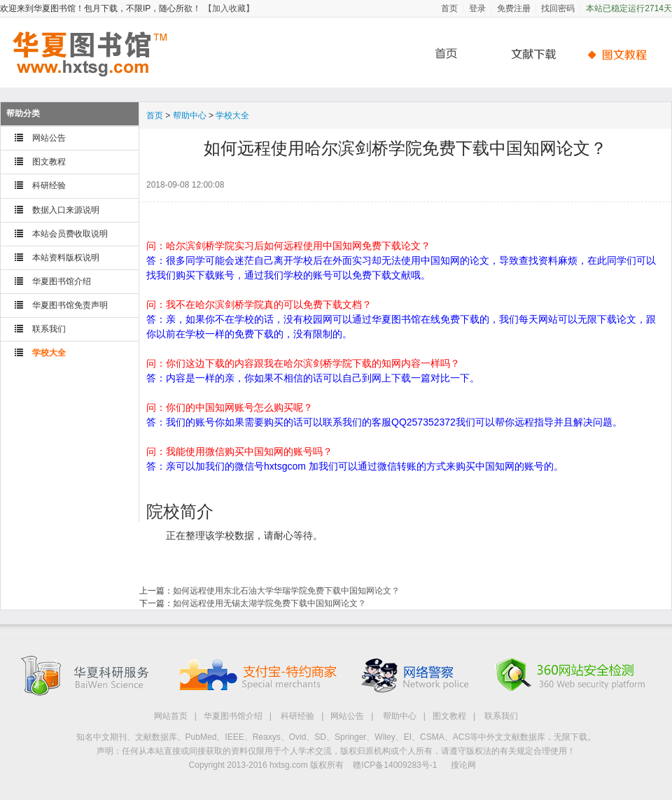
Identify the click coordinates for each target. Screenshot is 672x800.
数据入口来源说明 (66, 210)
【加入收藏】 (229, 8)
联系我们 (49, 329)
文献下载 (528, 54)
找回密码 (558, 8)
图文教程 (49, 162)
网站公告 (49, 138)
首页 (449, 8)
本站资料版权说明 (66, 258)
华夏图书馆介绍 (62, 281)
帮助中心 (619, 54)
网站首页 (171, 716)
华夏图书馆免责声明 (70, 305)
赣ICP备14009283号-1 (395, 765)
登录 (477, 8)
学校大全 (49, 353)
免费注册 (514, 8)
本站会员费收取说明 (70, 234)
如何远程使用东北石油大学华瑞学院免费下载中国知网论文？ (286, 591)
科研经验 (49, 185)
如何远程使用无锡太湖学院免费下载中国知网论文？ (269, 603)
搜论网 (463, 765)
